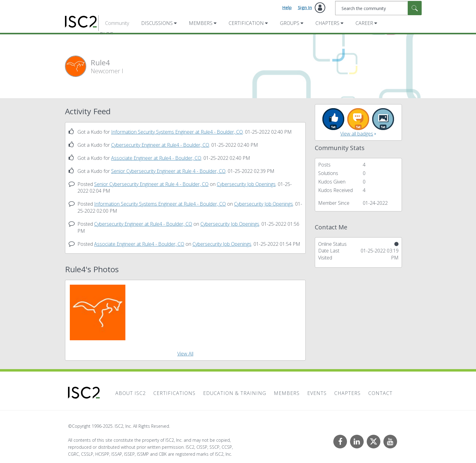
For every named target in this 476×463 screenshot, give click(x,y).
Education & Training (235, 393)
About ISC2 (131, 393)
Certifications (174, 393)
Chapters (327, 23)
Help (287, 7)
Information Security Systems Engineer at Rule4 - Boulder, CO (177, 132)
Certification (246, 23)
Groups (290, 23)
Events (317, 393)
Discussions (157, 23)
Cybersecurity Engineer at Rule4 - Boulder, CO (160, 145)
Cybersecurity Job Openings (246, 184)
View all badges (357, 134)
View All (185, 354)
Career (364, 23)
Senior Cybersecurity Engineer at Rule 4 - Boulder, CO (168, 171)
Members (201, 23)
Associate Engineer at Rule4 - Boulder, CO (156, 158)
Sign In (305, 7)
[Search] (378, 8)
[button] (98, 312)
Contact (380, 393)
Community (117, 23)
